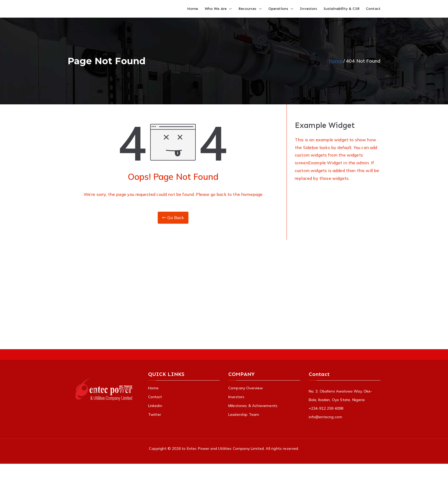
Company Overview (246, 388)
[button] (229, 9)
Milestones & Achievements (253, 406)
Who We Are (219, 9)
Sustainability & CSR (342, 9)
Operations (281, 9)
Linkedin (155, 406)
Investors (308, 9)
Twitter (155, 414)
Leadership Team (244, 414)
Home (193, 9)
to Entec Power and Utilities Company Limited (223, 448)
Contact (373, 9)
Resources (250, 9)
